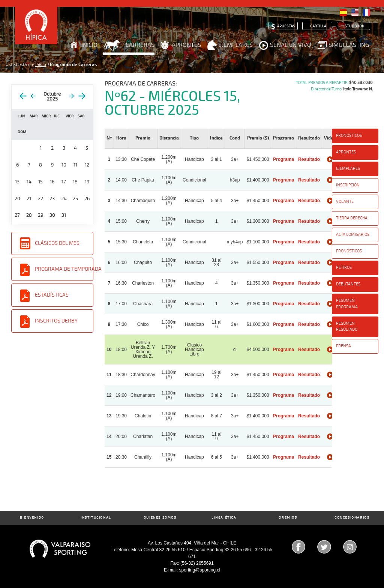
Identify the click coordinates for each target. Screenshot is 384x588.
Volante (345, 202)
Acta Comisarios (353, 235)
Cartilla (318, 26)
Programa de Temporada (64, 269)
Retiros (344, 268)
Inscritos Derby (56, 321)
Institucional (96, 518)
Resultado (309, 159)
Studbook (354, 26)
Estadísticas (52, 295)
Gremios (288, 518)
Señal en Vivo (291, 45)
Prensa (343, 346)
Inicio (89, 45)
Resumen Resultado (347, 327)
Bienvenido (32, 518)
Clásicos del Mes (57, 243)
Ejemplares (235, 45)
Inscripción (348, 185)
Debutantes (348, 284)
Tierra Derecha (352, 218)
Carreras (140, 45)
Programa (283, 159)
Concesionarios (352, 518)
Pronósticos (349, 136)
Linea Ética (224, 518)
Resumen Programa (347, 304)
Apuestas (286, 26)
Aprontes (186, 45)
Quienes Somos (160, 518)
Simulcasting (349, 45)
